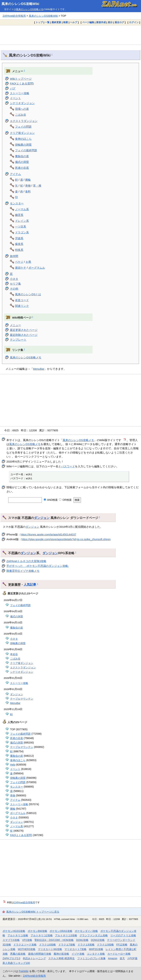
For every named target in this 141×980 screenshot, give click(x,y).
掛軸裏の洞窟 (23, 145)
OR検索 (65, 500)
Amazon (113, 958)
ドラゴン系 (22, 232)
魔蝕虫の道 (22, 156)
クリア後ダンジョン (22, 133)
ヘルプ (74, 22)
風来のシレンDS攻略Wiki (20, 4)
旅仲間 (14, 256)
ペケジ (19, 262)
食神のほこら (23, 139)
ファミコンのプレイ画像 (91, 958)
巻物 (28, 186)
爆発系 (19, 244)
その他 (14, 289)
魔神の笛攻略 (61, 954)
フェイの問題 (23, 127)
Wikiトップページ (21, 79)
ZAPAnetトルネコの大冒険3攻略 (26, 561)
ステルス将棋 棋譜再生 (62, 958)
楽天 (122, 958)
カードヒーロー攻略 (119, 954)
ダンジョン (42, 518)
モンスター (17, 203)
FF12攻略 (122, 945)
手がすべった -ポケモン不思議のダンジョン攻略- (38, 566)
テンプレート (18, 340)
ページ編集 (88, 22)
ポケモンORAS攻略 (61, 931)
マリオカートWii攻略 (50, 949)
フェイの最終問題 (26, 150)
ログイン (134, 22)
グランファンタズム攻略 (94, 935)
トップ (39, 22)
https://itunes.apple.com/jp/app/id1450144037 (48, 534)
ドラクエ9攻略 (105, 945)
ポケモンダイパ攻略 (86, 931)
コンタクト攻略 (96, 954)
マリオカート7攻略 (75, 949)
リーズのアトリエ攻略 (123, 935)
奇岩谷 (14, 654)
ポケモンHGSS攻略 (14, 931)
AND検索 (51, 500)
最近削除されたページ (24, 335)
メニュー (15, 325)
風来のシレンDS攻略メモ (30, 9)
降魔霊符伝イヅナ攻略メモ (23, 571)
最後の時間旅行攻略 (40, 954)
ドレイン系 (22, 221)
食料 (28, 191)
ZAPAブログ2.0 (11, 958)
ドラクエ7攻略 (67, 945)
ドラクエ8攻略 (86, 945)
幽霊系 (19, 215)
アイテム (15, 174)
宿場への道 (22, 109)
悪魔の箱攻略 (18, 954)
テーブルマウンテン (22, 699)
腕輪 (28, 180)
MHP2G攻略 (96, 949)
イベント (15, 98)
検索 (66, 22)
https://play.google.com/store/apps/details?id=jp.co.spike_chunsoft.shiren (66, 539)
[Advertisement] (70, 35)
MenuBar (39, 369)
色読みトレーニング (34, 958)
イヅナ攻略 (78, 954)
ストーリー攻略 (20, 93)
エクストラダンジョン (24, 121)
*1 (125, 439)
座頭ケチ (21, 268)
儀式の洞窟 (22, 162)
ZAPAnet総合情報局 (14, 16)
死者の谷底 (22, 168)
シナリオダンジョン (22, 103)
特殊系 (19, 250)
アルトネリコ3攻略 (66, 935)
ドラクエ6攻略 (48, 945)
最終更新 (56, 22)
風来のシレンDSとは (28, 294)
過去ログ (119, 22)
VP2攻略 (27, 940)
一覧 (47, 22)
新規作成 (101, 22)
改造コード (22, 300)
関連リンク (22, 306)
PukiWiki (24, 971)
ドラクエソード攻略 (25, 945)
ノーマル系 (22, 209)
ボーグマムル (37, 268)
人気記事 (30, 584)
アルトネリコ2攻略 (42, 935)
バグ (13, 88)
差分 (110, 22)
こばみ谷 (21, 115)
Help (13, 765)
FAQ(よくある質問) (22, 83)
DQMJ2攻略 (98, 940)
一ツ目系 (21, 226)
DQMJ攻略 (82, 940)
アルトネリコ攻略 (18, 935)
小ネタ (14, 279)
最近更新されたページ (24, 330)
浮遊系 (19, 238)
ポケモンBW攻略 (37, 931)
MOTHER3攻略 (27, 949)
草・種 (37, 186)
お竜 (28, 262)
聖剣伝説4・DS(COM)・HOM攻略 (54, 940)
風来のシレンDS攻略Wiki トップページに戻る (33, 912)
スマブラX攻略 (11, 940)
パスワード (68, 466)
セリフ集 (15, 284)
